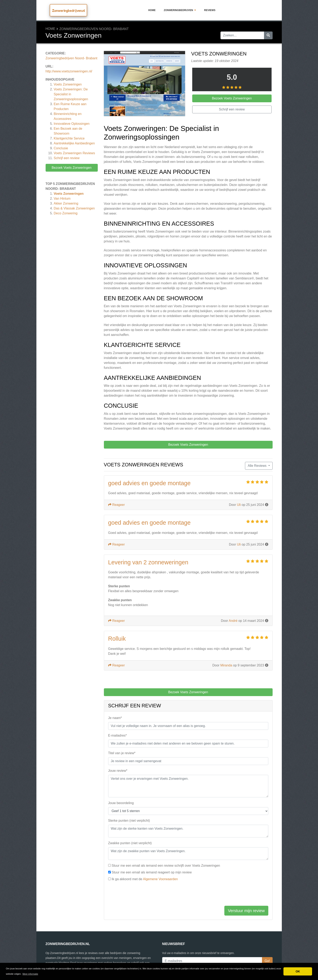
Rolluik (117, 639)
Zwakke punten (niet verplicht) (130, 843)
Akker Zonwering (66, 203)
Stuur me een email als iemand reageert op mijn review (152, 872)
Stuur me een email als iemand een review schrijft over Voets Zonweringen (166, 866)
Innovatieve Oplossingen (72, 124)
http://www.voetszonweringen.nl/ (69, 71)
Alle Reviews (257, 466)
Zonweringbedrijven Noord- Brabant (94, 29)
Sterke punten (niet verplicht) (129, 821)
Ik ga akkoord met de (145, 879)
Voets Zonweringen (68, 84)
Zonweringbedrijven (180, 10)
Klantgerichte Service (69, 138)
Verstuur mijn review (246, 911)
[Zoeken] (268, 35)
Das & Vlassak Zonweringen (74, 208)
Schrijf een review (67, 158)
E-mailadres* (118, 735)
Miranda (226, 665)
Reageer (117, 505)
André (233, 621)
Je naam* (115, 718)
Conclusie (61, 148)
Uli (239, 505)
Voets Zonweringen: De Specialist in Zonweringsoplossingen (71, 94)
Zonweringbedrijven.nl (68, 11)
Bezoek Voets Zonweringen (72, 168)
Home (152, 10)
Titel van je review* (122, 753)
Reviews (210, 10)
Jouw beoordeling (121, 803)
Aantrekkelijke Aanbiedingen (74, 143)
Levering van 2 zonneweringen (148, 562)
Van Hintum (62, 199)
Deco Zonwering (66, 213)
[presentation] (139, 894)
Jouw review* (118, 771)
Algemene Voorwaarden (160, 879)
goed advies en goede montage (149, 483)
